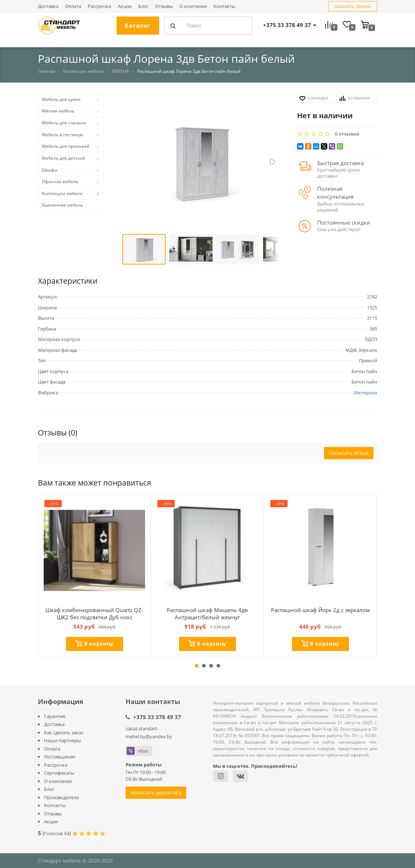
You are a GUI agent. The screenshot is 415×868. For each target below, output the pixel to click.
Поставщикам (60, 757)
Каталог (137, 26)
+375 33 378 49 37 (157, 717)
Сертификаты (59, 773)
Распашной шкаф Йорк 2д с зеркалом (320, 610)
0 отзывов (347, 134)
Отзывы (164, 6)
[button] (200, 163)
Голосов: (57, 833)
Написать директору (156, 792)
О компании (193, 6)
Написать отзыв (349, 453)
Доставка (48, 6)
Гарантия (54, 716)
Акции (125, 6)
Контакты (224, 6)
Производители (62, 797)
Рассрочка (99, 6)
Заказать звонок (353, 6)
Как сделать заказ (64, 732)
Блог (143, 6)
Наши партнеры (62, 740)
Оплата (73, 6)
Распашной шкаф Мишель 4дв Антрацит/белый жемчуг (207, 614)
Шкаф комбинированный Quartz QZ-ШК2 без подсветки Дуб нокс (94, 614)
